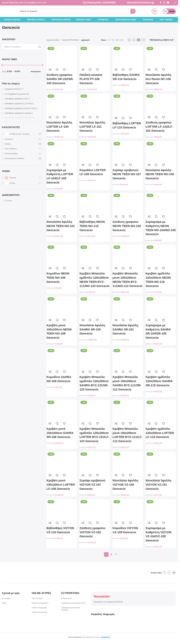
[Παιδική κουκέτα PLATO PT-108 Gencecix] (95, 56)
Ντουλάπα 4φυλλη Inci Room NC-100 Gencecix (158, 79)
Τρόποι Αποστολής (40, 612)
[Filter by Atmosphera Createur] (20, 158)
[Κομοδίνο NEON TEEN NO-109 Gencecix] (62, 255)
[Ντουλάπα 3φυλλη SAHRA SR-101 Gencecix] (128, 306)
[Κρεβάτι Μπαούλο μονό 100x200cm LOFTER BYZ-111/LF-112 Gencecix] (128, 410)
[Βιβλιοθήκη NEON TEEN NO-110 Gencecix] (95, 203)
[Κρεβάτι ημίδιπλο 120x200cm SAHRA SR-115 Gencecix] (161, 358)
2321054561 (109, 3)
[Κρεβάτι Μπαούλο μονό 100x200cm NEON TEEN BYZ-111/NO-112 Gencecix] (128, 255)
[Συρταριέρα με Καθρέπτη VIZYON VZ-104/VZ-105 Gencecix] (161, 509)
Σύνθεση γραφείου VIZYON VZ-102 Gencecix (92, 532)
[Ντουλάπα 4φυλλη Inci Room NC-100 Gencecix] (161, 56)
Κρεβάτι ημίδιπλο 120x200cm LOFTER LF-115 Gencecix (160, 433)
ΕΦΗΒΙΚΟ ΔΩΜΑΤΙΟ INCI (17, 99)
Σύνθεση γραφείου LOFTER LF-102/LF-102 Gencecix (159, 127)
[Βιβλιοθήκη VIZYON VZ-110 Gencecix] (62, 509)
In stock (8, 201)
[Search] (77, 11)
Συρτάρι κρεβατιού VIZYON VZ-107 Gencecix (92, 485)
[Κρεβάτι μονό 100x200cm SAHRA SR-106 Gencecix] (62, 410)
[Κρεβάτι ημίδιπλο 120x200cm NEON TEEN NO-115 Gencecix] (161, 255)
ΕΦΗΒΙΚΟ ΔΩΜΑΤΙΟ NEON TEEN (20, 108)
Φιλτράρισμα (36, 72)
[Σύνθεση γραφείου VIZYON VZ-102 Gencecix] (95, 509)
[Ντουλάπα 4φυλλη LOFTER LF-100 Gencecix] (62, 104)
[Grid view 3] (134, 40)
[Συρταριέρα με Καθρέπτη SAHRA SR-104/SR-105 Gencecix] (161, 306)
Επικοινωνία (66, 598)
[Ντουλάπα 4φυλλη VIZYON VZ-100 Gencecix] (128, 462)
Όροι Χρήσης (37, 598)
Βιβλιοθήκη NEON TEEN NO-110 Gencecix (92, 226)
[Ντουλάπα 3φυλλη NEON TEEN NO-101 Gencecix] (62, 203)
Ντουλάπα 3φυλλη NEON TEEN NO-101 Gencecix (61, 226)
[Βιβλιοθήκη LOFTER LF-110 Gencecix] (128, 104)
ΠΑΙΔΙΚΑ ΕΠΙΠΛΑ (13, 89)
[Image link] (19, 573)
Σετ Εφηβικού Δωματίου (16, 94)
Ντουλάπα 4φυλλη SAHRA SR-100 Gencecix (92, 329)
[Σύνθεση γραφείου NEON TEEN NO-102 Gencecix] (128, 203)
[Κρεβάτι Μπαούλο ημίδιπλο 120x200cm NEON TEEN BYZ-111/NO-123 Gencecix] (95, 255)
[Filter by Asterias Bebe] (20, 154)
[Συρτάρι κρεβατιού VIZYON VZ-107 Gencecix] (95, 462)
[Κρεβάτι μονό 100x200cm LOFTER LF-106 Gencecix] (62, 462)
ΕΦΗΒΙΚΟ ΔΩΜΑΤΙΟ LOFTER (18, 104)
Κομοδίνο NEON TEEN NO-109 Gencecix (58, 278)
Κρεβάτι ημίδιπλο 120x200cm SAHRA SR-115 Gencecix (159, 381)
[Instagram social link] (164, 3)
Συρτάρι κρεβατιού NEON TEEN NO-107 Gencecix (127, 174)
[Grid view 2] (129, 40)
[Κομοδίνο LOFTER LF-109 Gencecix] (95, 151)
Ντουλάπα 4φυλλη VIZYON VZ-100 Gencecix (125, 485)
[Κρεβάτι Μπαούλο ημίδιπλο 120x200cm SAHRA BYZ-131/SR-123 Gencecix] (95, 358)
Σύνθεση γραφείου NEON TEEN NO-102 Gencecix (127, 226)
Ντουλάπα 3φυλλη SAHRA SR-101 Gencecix (125, 329)
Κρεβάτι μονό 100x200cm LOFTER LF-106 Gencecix (61, 485)
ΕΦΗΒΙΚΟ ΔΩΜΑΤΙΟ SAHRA (18, 113)
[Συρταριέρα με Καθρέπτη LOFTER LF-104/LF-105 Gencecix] (62, 151)
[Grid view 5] (143, 40)
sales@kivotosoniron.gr (141, 3)
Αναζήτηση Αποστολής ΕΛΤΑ (73, 603)
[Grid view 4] (138, 40)
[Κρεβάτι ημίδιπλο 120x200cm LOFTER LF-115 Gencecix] (161, 410)
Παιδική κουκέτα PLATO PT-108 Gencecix (91, 79)
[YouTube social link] (168, 3)
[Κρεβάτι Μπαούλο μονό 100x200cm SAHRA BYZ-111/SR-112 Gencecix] (128, 358)
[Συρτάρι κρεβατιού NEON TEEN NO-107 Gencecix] (128, 151)
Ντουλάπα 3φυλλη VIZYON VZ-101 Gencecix (158, 485)
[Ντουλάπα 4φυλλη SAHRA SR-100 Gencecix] (95, 306)
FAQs (4, 603)
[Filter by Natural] (20, 178)
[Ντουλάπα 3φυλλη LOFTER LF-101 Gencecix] (95, 104)
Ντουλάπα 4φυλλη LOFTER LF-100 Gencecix (59, 127)
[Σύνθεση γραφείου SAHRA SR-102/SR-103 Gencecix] (62, 56)
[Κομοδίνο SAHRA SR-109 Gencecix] (62, 358)
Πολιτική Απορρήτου (40, 603)
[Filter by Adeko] (20, 144)
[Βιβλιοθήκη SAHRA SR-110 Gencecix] (128, 56)
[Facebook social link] (161, 3)
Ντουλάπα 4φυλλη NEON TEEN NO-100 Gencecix (160, 174)
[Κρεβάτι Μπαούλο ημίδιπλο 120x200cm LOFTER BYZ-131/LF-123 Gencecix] (95, 410)
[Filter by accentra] (20, 139)
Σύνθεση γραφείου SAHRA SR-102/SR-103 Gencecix (60, 79)
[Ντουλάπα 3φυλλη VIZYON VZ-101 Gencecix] (161, 462)
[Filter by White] (20, 183)
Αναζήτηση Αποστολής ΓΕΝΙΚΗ (71, 609)
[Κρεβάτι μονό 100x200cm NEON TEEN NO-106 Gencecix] (62, 306)
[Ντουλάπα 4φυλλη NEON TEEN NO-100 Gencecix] (161, 151)
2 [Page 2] (111, 554)
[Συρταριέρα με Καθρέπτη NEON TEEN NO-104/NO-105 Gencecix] (161, 203)
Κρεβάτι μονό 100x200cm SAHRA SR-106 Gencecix (60, 433)
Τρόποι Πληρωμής (39, 608)
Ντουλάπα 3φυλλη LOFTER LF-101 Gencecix (92, 127)
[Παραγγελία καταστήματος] (163, 40)
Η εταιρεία (6, 598)
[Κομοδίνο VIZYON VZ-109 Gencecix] (128, 509)
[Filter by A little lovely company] (20, 134)
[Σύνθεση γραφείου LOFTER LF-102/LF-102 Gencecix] (161, 104)
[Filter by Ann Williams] (20, 149)
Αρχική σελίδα (53, 40)
